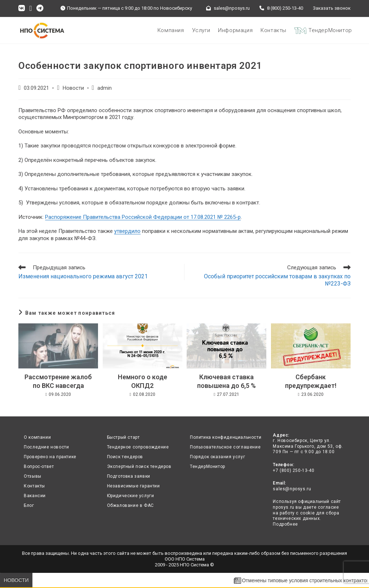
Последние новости (46, 447)
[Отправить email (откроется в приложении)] (30, 8)
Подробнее (285, 524)
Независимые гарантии (134, 486)
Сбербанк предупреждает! (311, 381)
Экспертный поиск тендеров (139, 467)
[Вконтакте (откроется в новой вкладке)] (23, 8)
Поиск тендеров (125, 457)
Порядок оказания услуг (217, 457)
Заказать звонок (332, 8)
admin (105, 88)
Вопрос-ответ (39, 467)
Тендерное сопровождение (138, 447)
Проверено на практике (50, 457)
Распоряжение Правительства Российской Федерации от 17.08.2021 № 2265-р (143, 217)
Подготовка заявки (129, 476)
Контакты (34, 486)
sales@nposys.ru (230, 8)
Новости (73, 88)
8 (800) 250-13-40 (283, 8)
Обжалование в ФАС (130, 505)
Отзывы (33, 476)
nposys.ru (283, 507)
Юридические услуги (131, 496)
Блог (29, 505)
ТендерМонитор (208, 467)
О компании (37, 437)
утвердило (127, 231)
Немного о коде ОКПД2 (143, 381)
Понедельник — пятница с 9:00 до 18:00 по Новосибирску (131, 8)
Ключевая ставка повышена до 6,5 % (226, 381)
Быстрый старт (123, 437)
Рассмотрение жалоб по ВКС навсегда (58, 381)
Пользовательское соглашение (225, 447)
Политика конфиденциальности (226, 437)
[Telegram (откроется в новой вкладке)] (40, 8)
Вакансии (35, 496)
